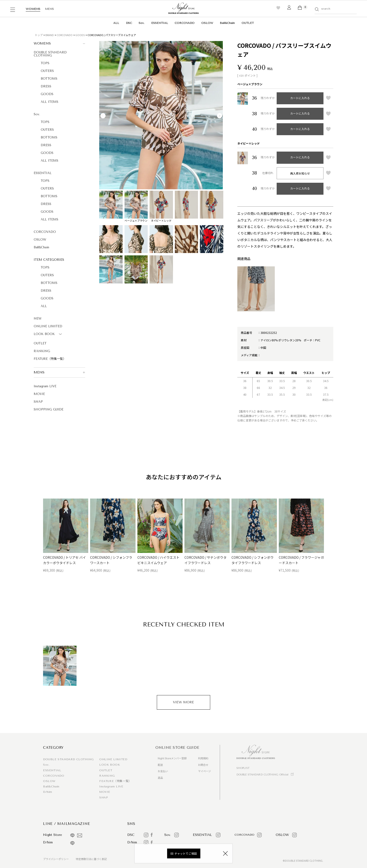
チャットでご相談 (186, 853)
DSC (129, 23)
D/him (48, 792)
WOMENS (33, 9)
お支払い (163, 771)
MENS (49, 9)
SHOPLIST (243, 768)
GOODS (80, 35)
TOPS (45, 63)
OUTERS (47, 71)
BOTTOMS (49, 79)
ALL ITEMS (50, 102)
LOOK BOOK (49, 334)
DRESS (46, 86)
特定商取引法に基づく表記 (91, 859)
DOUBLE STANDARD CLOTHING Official (262, 775)
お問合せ (203, 765)
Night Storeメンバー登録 (172, 758)
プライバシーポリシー (56, 859)
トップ (39, 35)
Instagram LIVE (45, 386)
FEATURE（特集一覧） (50, 359)
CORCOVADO (185, 23)
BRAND (50, 35)
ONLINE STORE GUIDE (177, 748)
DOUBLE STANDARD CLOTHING (50, 54)
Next (220, 116)
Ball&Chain (227, 23)
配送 (160, 765)
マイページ (204, 771)
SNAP (38, 402)
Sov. (141, 23)
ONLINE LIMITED (48, 326)
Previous (103, 116)
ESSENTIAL (160, 23)
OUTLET (248, 23)
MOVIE (39, 394)
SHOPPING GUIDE (49, 409)
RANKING (42, 351)
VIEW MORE (183, 702)
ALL (116, 23)
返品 (160, 778)
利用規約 (203, 758)
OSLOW (207, 23)
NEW (38, 319)
